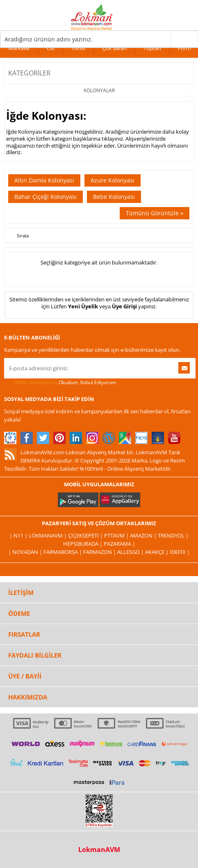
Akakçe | (157, 552)
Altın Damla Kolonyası (44, 180)
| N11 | (19, 535)
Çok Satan (114, 48)
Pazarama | (119, 544)
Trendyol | (173, 535)
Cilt (51, 48)
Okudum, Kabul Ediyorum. (61, 383)
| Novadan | (26, 552)
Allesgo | (131, 552)
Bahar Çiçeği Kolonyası (46, 197)
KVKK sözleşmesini (36, 382)
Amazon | (144, 535)
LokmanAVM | (48, 535)
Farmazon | (100, 552)
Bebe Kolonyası (114, 197)
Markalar (19, 48)
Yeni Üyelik (83, 306)
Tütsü (78, 48)
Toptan (152, 48)
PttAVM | (117, 535)
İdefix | (180, 552)
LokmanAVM (99, 850)
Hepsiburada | (83, 544)
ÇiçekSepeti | (86, 535)
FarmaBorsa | (63, 552)
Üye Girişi (124, 306)
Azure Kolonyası (113, 180)
